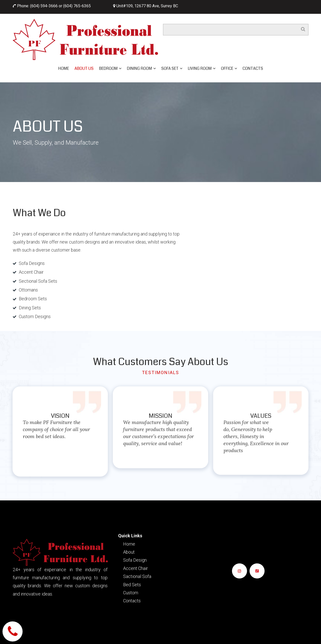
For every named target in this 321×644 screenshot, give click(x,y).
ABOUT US (84, 68)
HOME (64, 68)
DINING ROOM (141, 68)
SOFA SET (172, 68)
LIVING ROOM (202, 68)
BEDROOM (110, 68)
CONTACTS (253, 68)
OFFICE (229, 68)
